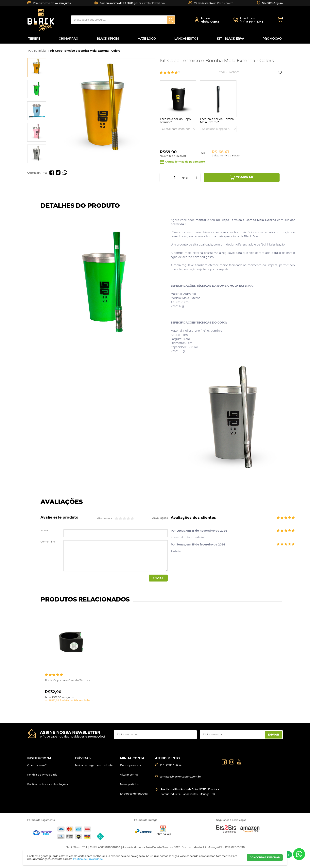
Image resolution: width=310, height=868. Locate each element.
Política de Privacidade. (88, 859)
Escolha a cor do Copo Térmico (175, 121)
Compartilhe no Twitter (58, 173)
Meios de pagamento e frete (94, 765)
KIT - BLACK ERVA (231, 39)
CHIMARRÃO (69, 39)
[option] (37, 68)
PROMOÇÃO (272, 39)
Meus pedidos (129, 784)
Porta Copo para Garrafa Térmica (68, 680)
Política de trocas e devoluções (48, 784)
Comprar (244, 177)
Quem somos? (37, 765)
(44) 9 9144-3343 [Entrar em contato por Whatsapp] (171, 765)
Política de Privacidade (42, 775)
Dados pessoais (130, 765)
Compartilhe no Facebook (52, 173)
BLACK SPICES (108, 39)
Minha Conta (210, 22)
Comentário (48, 542)
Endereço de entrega (134, 794)
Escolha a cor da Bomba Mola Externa (217, 121)
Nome (44, 530)
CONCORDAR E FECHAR (265, 857)
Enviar (158, 578)
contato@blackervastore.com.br (180, 777)
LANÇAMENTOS (186, 39)
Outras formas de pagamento (185, 162)
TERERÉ (34, 39)
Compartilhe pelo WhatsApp (65, 173)
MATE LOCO (147, 39)
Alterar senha (129, 775)
